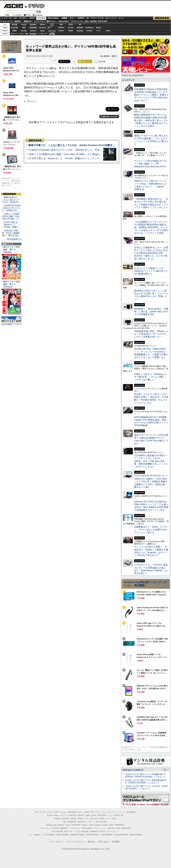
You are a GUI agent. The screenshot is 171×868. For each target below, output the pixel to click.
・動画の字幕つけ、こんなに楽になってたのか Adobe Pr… (11, 200)
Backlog (80, 31)
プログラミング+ (77, 21)
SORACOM (76, 825)
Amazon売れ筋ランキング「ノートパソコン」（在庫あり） (11, 47)
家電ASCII (28, 21)
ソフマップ (43, 34)
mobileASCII (94, 831)
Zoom (108, 31)
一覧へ (165, 770)
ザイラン (32, 101)
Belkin (99, 28)
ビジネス (23, 18)
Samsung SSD (51, 825)
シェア (54, 61)
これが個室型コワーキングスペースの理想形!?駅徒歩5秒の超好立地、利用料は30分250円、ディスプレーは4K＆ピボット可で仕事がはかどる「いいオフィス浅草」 (151, 227)
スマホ (101, 18)
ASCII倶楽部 (162, 18)
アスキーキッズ (7, 21)
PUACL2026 (103, 21)
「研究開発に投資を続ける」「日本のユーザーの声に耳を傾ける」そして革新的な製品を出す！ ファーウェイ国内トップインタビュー (151, 203)
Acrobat (24, 31)
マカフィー (15, 34)
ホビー (73, 18)
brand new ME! (101, 822)
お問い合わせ (104, 842)
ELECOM (14, 28)
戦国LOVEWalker (136, 835)
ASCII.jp (13, 6)
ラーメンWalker (34, 835)
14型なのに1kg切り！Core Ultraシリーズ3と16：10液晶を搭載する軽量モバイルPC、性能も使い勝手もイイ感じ (151, 483)
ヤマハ (99, 31)
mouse (24, 25)
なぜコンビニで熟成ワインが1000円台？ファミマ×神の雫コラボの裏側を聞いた (151, 271)
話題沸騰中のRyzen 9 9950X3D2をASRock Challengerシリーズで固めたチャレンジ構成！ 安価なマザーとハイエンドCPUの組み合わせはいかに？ (151, 95)
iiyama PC (81, 815)
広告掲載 (116, 842)
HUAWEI (80, 28)
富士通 (15, 25)
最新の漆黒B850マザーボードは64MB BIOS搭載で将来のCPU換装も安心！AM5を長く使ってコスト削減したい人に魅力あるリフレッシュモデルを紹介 (151, 120)
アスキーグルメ (40, 21)
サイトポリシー (57, 842)
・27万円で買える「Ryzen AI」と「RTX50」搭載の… (11, 225)
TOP (37, 812)
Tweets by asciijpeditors (133, 75)
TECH (32, 18)
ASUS (71, 25)
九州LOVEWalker (106, 835)
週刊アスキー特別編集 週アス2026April (12, 284)
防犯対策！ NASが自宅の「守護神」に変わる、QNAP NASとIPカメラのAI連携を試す (151, 312)
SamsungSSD (50, 28)
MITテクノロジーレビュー (109, 831)
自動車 (64, 18)
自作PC (81, 18)
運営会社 (91, 842)
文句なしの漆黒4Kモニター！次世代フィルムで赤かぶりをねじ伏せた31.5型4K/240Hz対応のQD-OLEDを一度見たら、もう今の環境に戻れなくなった (151, 253)
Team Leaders (87, 828)
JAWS (14, 31)
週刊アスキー (51, 21)
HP (80, 25)
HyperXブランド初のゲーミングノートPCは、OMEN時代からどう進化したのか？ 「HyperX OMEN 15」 (150, 185)
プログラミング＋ (100, 828)
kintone (33, 31)
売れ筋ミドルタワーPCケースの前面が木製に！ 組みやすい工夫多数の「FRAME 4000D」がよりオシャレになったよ (151, 398)
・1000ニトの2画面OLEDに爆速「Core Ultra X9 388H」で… (11, 216)
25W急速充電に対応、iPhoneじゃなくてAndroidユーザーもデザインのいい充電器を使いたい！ (151, 334)
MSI (61, 25)
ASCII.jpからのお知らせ (133, 770)
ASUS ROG (33, 28)
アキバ (94, 18)
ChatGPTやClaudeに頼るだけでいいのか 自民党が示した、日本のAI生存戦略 (71, 150)
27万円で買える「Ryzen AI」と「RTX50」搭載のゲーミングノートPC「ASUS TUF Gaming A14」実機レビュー (89, 158)
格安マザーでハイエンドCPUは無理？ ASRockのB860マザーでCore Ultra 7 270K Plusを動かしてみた (151, 439)
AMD (24, 28)
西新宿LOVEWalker (78, 835)
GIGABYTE (43, 28)
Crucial (71, 28)
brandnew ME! (52, 34)
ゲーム (121, 18)
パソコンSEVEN (52, 24)
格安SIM (18, 21)
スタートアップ (111, 18)
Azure (43, 31)
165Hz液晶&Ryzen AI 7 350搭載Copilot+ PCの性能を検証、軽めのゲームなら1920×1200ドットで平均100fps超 (151, 421)
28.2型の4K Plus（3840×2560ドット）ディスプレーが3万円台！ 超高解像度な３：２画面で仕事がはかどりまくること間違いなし (151, 353)
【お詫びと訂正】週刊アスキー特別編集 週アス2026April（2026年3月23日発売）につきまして (145, 775)
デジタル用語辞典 (82, 831)
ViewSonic (89, 28)
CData (71, 31)
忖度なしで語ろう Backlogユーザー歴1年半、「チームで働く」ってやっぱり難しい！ (151, 377)
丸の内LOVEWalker (121, 835)
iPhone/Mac (53, 18)
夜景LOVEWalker (92, 835)
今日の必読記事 (57, 831)
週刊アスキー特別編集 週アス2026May (12, 250)
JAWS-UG (65, 819)
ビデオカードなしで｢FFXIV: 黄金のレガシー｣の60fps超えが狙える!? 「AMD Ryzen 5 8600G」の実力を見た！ (151, 569)
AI (10, 18)
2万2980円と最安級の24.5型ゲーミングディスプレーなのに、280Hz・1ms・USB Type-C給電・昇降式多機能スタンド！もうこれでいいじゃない (151, 461)
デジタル (35, 6)
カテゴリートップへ (109, 116)
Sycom (43, 25)
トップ (4, 18)
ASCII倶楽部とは (14, 239)
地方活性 (93, 21)
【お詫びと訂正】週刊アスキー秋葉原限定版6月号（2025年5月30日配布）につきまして (146, 781)
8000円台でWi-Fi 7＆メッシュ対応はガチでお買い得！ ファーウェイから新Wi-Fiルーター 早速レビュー (151, 295)
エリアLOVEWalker (48, 835)
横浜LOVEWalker (63, 835)
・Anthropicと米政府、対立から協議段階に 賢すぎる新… (11, 233)
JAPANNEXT (33, 34)
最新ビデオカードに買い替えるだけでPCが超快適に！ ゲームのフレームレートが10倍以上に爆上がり (151, 140)
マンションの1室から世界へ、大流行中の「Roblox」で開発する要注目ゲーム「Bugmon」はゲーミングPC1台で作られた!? (151, 551)
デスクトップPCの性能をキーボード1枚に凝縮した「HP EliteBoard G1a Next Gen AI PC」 (151, 164)
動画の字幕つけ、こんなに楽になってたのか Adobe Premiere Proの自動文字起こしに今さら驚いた (84, 145)
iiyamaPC (33, 25)
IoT (15, 18)
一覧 (74, 61)
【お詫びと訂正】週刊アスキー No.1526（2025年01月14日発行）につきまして (146, 787)
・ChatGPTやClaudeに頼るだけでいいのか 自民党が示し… (11, 208)
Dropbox (61, 31)
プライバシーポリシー (75, 842)
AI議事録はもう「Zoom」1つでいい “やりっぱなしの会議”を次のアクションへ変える (151, 530)
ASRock (61, 28)
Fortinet (89, 31)
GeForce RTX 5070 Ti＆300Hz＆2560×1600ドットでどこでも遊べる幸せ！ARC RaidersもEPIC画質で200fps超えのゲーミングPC (151, 506)
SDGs (87, 21)
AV (88, 18)
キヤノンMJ (24, 34)
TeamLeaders (64, 21)
